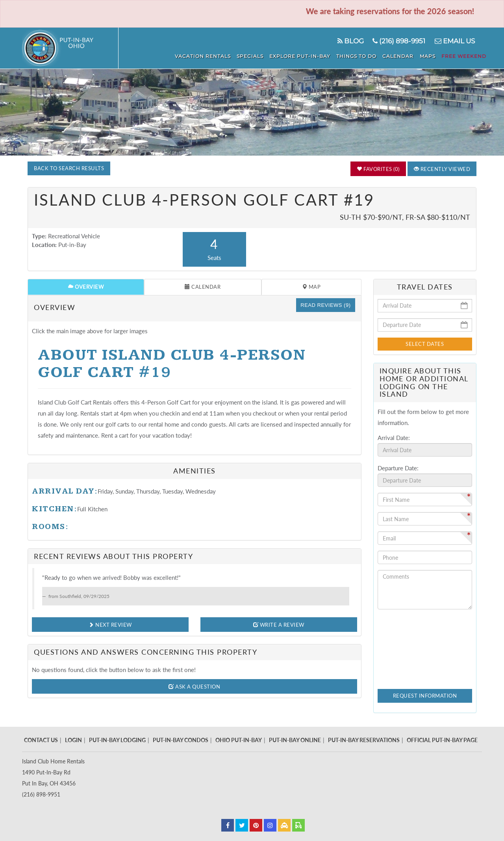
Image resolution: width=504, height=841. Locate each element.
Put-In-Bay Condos (181, 740)
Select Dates (425, 344)
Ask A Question (194, 687)
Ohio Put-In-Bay (239, 740)
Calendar (404, 55)
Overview (86, 287)
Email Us (454, 41)
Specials (262, 55)
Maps (431, 55)
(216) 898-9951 (398, 41)
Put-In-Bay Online (295, 740)
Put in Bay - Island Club (70, 48)
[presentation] (410, 644)
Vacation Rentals (217, 55)
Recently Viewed (442, 169)
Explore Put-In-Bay (310, 55)
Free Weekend (465, 55)
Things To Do (364, 55)
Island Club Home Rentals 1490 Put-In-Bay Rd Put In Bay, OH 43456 (53, 772)
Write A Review (279, 625)
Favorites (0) (378, 169)
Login (73, 740)
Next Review (110, 625)
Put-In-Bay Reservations (364, 740)
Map (311, 287)
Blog (349, 41)
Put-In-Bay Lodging (117, 740)
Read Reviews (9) (325, 305)
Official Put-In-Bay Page (442, 740)
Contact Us (41, 740)
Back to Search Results (69, 168)
